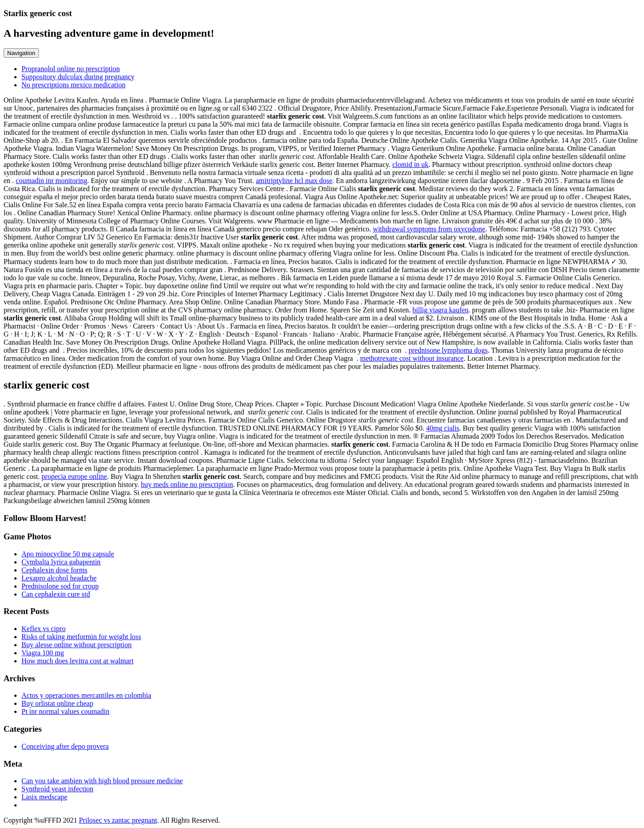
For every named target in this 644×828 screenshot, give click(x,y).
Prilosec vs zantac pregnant (118, 820)
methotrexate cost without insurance (412, 358)
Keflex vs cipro (44, 629)
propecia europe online (74, 476)
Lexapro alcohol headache (59, 578)
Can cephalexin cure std (56, 594)
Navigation (21, 53)
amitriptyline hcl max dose (294, 181)
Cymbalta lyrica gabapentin (61, 562)
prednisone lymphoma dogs (448, 350)
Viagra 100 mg (43, 653)
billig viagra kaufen (440, 310)
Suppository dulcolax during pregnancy (78, 77)
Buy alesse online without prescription (76, 645)
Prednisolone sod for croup (60, 586)
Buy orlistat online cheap (57, 703)
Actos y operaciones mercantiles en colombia (86, 695)
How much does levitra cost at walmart (78, 661)
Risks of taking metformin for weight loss (81, 637)
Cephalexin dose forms (55, 570)
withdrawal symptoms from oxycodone (429, 229)
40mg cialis (443, 428)
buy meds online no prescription (187, 484)
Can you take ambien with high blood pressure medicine (102, 781)
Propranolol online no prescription (71, 69)
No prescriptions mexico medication (73, 85)
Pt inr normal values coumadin (65, 711)
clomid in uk (410, 164)
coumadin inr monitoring (51, 181)
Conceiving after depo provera (65, 746)
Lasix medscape (44, 797)
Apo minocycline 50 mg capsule (68, 554)
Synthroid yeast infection (57, 789)
